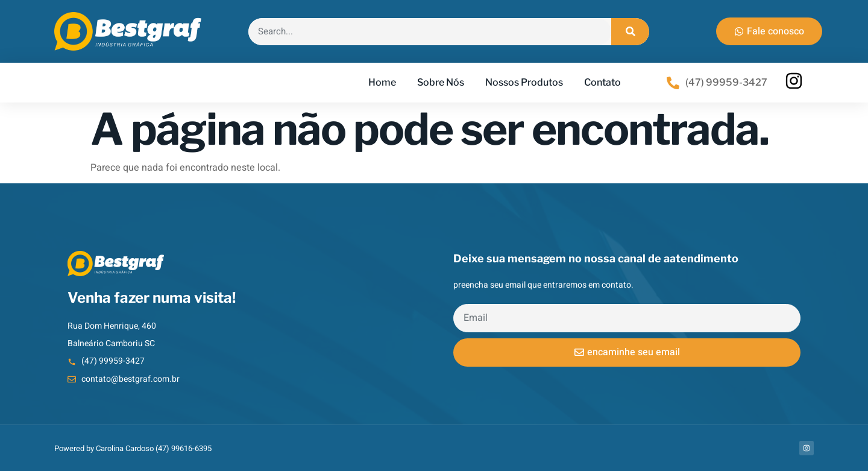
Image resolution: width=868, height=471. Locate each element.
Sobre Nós (441, 82)
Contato (602, 82)
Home (382, 82)
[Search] (630, 32)
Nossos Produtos (524, 82)
